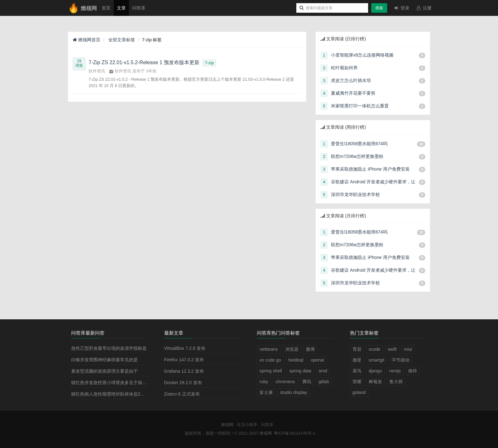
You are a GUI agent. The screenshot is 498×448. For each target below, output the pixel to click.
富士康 (266, 392)
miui (408, 349)
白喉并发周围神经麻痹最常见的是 (104, 360)
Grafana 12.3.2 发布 (184, 371)
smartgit (377, 360)
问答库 (139, 8)
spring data (300, 371)
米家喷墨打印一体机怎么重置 (360, 106)
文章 (121, 8)
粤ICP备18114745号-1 (294, 433)
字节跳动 (400, 360)
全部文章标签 (121, 40)
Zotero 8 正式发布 (182, 394)
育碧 (357, 349)
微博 (310, 349)
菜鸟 (357, 371)
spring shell (271, 371)
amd (323, 371)
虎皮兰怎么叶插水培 (351, 80)
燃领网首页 (87, 40)
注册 (424, 8)
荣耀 (357, 382)
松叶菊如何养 (344, 68)
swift (392, 349)
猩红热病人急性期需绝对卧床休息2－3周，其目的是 (123, 394)
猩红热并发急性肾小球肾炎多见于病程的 (111, 383)
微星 (357, 360)
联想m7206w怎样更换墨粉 (357, 156)
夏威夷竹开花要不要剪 (353, 93)
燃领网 (227, 425)
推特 (413, 371)
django (375, 371)
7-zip (209, 63)
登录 (401, 8)
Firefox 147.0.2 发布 (184, 360)
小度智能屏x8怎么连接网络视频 (362, 55)
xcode (375, 349)
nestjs (395, 371)
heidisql (296, 360)
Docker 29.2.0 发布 (183, 383)
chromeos (285, 382)
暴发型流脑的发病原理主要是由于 (104, 371)
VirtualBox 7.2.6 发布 (185, 348)
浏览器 (292, 349)
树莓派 (375, 382)
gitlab (324, 382)
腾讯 (307, 382)
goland (359, 392)
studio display (294, 392)
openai (317, 360)
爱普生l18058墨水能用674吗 (359, 144)
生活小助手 (247, 425)
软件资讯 (97, 71)
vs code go (270, 360)
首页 (106, 8)
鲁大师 (396, 382)
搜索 (379, 8)
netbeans (269, 349)
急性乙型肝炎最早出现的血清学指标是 (109, 348)
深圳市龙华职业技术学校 (355, 194)
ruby (264, 382)
